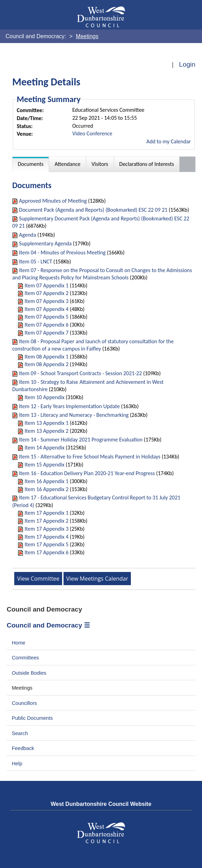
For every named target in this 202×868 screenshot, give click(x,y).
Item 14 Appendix (45, 448)
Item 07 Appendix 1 (47, 285)
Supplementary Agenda (45, 243)
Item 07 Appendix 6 (47, 325)
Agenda (28, 235)
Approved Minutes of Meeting (53, 201)
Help (17, 764)
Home (19, 643)
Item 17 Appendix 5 (47, 544)
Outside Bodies (29, 673)
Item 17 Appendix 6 (47, 552)
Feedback (23, 748)
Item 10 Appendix (45, 397)
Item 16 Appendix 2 (47, 489)
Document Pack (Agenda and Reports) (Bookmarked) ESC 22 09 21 (93, 210)
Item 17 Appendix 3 (47, 529)
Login (187, 64)
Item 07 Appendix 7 (47, 333)
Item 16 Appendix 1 (47, 481)
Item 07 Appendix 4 (47, 309)
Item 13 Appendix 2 (47, 431)
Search (20, 733)
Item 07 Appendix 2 (47, 293)
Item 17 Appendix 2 (47, 521)
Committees (25, 658)
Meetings (22, 688)
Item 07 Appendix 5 (47, 317)
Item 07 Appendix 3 (47, 301)
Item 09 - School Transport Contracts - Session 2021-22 (81, 373)
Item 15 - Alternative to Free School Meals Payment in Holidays (90, 457)
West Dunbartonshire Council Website (101, 804)
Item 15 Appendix (45, 465)
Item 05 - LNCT (36, 262)
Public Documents (32, 718)
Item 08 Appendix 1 (47, 357)
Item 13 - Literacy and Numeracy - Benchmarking (74, 415)
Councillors (24, 703)
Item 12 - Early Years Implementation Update (69, 406)
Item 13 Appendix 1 (47, 423)
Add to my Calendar (169, 141)
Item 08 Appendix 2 (47, 364)
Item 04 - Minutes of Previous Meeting (62, 252)
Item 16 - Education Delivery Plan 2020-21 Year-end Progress (87, 473)
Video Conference (92, 133)
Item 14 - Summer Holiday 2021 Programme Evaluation (81, 440)
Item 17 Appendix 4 (47, 537)
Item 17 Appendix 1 (47, 513)
